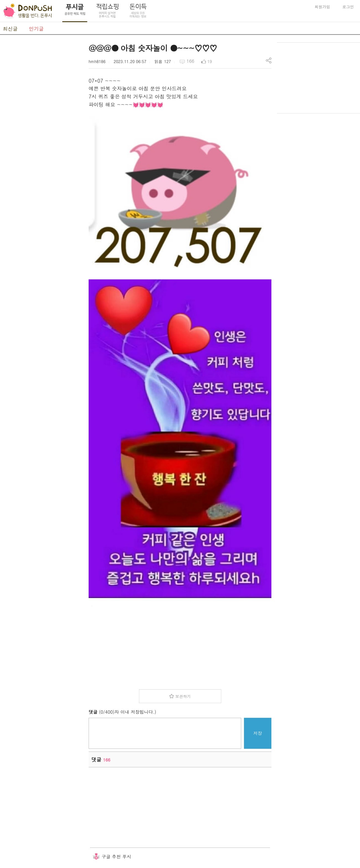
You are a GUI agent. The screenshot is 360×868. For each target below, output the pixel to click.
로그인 (348, 7)
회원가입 (322, 7)
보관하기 (183, 696)
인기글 (36, 29)
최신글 (10, 29)
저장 (258, 733)
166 (191, 61)
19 (210, 61)
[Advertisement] (42, 125)
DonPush (28, 11)
